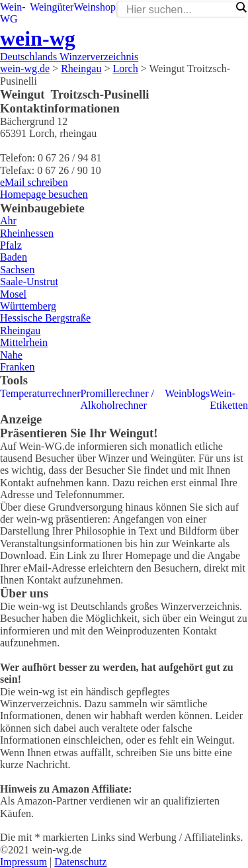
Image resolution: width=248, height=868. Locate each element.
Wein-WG (13, 13)
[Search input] (179, 10)
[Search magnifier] (241, 7)
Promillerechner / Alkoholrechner (117, 399)
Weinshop (95, 7)
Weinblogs (187, 393)
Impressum (23, 862)
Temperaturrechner (40, 393)
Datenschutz (80, 862)
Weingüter (52, 7)
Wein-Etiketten (229, 399)
